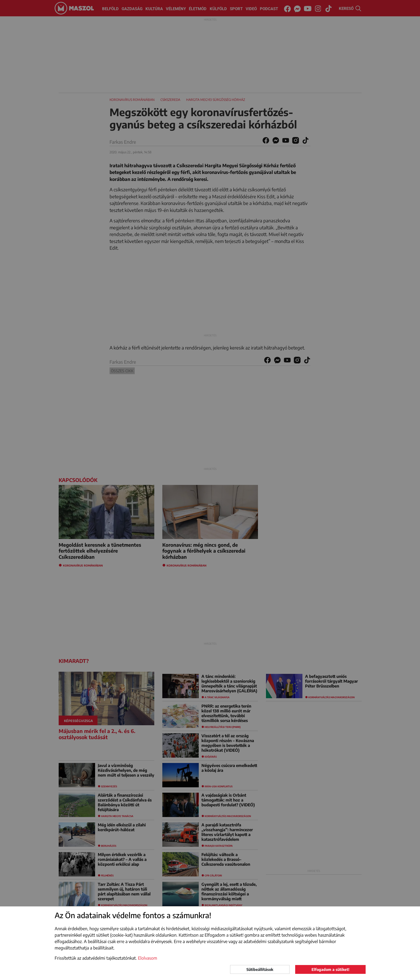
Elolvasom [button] (148, 958)
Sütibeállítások (260, 969)
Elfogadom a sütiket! (330, 969)
